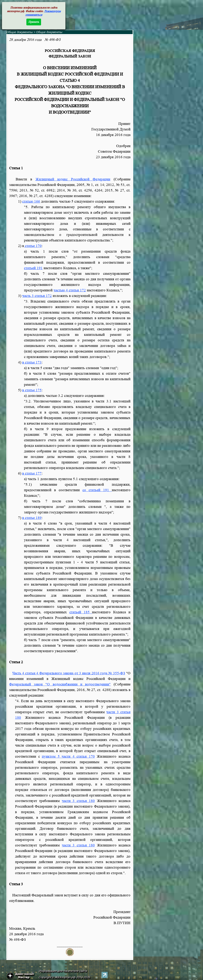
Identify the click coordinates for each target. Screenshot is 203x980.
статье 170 (33, 246)
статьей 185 (81, 612)
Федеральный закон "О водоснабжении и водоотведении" (60, 684)
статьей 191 (33, 268)
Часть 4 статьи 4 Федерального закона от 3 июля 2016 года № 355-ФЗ (69, 673)
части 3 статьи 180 (78, 801)
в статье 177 (32, 473)
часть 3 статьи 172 (37, 296)
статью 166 (31, 201)
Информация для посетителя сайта (63, 971)
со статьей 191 (97, 490)
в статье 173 (32, 362)
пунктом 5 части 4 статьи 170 (68, 757)
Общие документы (20, 32)
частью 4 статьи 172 (70, 290)
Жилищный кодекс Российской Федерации (73, 179)
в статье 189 (32, 518)
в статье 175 (32, 390)
